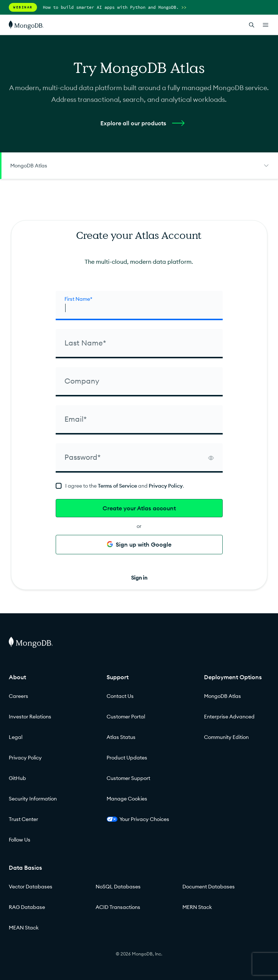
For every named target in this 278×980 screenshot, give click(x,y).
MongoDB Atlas (223, 696)
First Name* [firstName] (78, 299)
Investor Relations (30, 717)
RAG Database (27, 907)
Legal (16, 737)
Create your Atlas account (139, 508)
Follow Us (20, 840)
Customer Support (128, 778)
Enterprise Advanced (229, 717)
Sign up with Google (139, 544)
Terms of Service (117, 486)
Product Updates (127, 758)
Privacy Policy (166, 486)
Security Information (33, 799)
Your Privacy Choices (138, 819)
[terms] (139, 486)
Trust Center (23, 819)
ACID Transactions (118, 907)
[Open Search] (252, 25)
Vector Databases (31, 887)
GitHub (17, 778)
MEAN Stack (24, 928)
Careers (18, 696)
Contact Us (120, 696)
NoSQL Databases (118, 887)
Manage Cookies (127, 799)
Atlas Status (121, 737)
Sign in (139, 578)
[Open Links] (266, 25)
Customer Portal (126, 717)
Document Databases (209, 887)
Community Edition (226, 737)
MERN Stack (197, 907)
